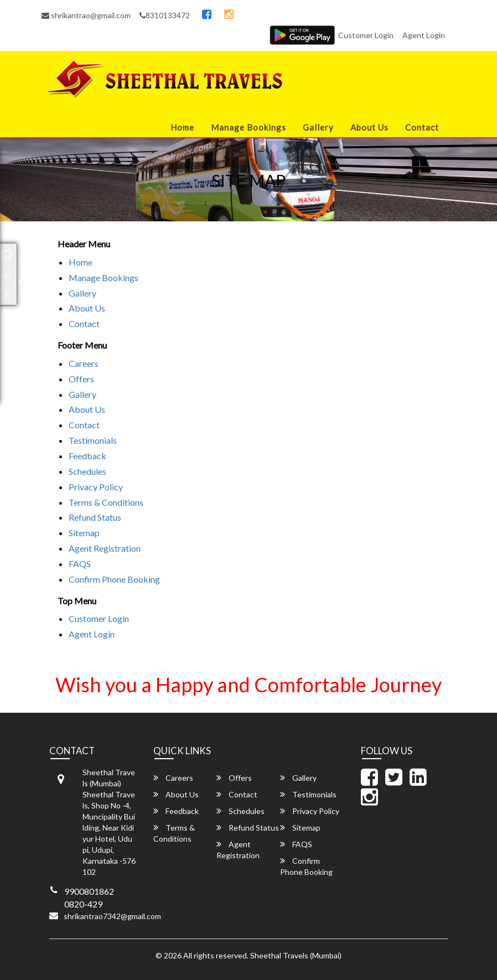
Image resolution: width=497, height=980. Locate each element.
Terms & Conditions (106, 502)
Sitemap (84, 533)
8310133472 (165, 15)
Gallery (318, 127)
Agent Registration (105, 548)
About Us (369, 127)
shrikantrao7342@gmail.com (112, 916)
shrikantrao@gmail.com (86, 15)
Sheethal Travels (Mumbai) (296, 955)
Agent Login (424, 35)
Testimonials (93, 440)
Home (182, 127)
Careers (84, 363)
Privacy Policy (96, 487)
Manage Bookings (249, 127)
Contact (422, 127)
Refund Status (95, 517)
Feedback (87, 456)
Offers (81, 379)
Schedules (87, 471)
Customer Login (366, 35)
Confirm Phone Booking (114, 579)
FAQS (80, 564)
